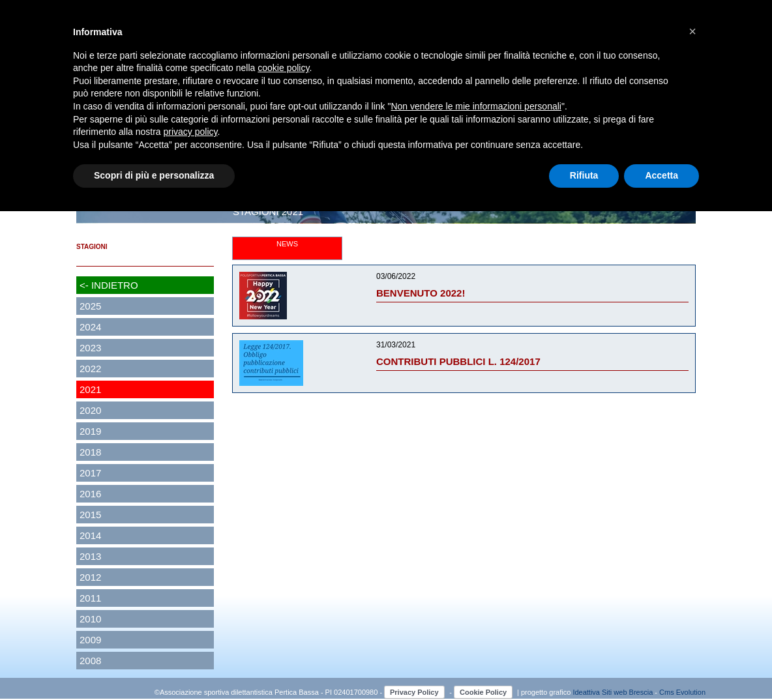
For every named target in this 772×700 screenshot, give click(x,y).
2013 (90, 556)
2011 (90, 598)
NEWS (287, 244)
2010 (90, 619)
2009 (90, 640)
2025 (90, 306)
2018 (90, 452)
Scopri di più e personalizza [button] (154, 175)
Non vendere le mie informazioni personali (476, 106)
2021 (90, 389)
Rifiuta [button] (584, 175)
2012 (90, 577)
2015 (90, 515)
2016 (90, 494)
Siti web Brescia (627, 692)
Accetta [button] (661, 175)
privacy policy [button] (191, 132)
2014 (90, 535)
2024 (90, 327)
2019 (90, 431)
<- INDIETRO (109, 285)
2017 (90, 473)
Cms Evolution (682, 692)
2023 (90, 348)
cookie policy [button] (283, 68)
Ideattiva (587, 692)
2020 (90, 410)
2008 (90, 661)
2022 (90, 369)
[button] (692, 31)
